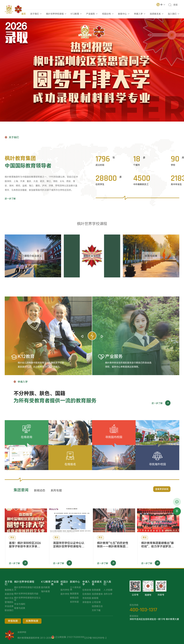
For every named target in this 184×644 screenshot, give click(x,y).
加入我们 (172, 14)
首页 (24, 14)
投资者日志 (97, 606)
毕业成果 (9, 606)
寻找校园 (87, 598)
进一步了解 (10, 221)
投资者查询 (97, 594)
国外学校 (65, 594)
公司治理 (96, 602)
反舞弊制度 (32, 621)
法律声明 (22, 632)
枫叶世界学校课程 (55, 14)
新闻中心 (122, 14)
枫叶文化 (9, 598)
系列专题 (74, 602)
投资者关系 (155, 14)
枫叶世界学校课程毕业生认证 (27, 599)
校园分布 (107, 14)
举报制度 (13, 621)
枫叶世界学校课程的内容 (26, 594)
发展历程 (9, 594)
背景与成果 (20, 608)
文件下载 (96, 610)
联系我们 (9, 610)
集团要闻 (74, 594)
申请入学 (138, 14)
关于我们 (35, 14)
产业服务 (91, 14)
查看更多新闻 (162, 494)
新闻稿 (95, 598)
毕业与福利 (20, 604)
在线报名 (87, 594)
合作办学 (108, 594)
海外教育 (45, 591)
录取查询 (87, 602)
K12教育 (75, 14)
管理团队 (9, 602)
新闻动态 (74, 598)
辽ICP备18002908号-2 (95, 638)
